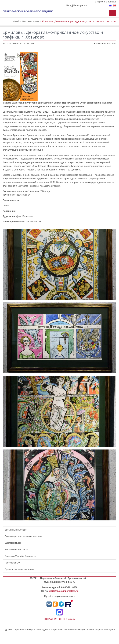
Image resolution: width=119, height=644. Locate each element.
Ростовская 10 (12, 563)
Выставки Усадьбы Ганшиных (20, 556)
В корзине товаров (106, 2)
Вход (69, 5)
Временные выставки (16, 530)
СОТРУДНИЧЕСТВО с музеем (60, 619)
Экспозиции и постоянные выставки (24, 536)
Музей (16, 21)
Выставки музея (31, 21)
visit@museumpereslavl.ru (64, 591)
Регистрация (80, 5)
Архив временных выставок (19, 569)
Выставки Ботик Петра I (17, 549)
